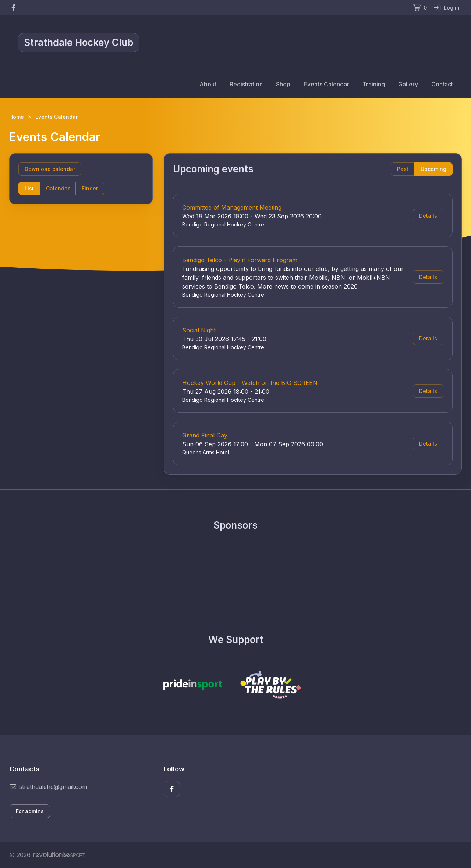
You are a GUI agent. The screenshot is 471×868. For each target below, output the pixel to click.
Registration (246, 84)
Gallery (408, 84)
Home (17, 117)
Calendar (58, 188)
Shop (283, 84)
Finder (90, 188)
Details (428, 216)
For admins (30, 811)
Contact (442, 84)
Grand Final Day (205, 435)
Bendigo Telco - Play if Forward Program (240, 260)
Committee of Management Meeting (232, 207)
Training (374, 84)
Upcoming (433, 169)
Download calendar (50, 169)
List (29, 188)
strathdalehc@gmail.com (48, 787)
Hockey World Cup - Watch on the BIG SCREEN (250, 383)
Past (403, 169)
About (208, 84)
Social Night (199, 330)
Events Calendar (326, 84)
